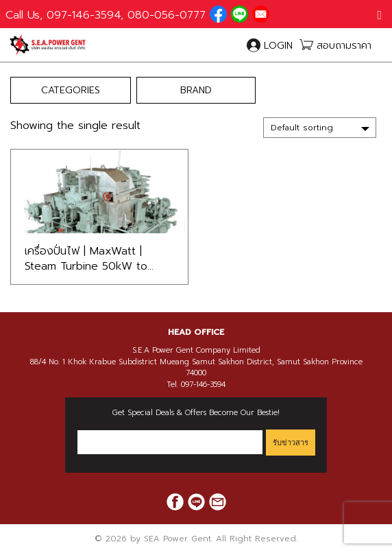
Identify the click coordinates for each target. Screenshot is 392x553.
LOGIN (270, 46)
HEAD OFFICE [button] (196, 332)
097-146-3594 (203, 385)
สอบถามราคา (335, 46)
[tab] (196, 332)
